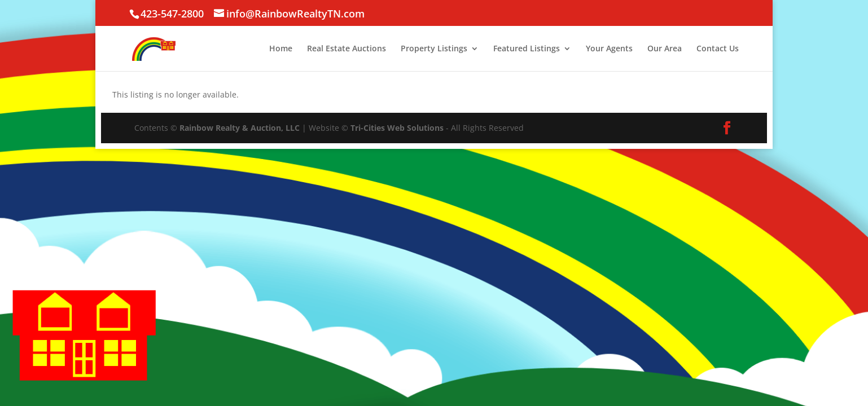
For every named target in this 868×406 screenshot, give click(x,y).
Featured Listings (527, 49)
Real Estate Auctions (347, 49)
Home (281, 49)
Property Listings (434, 49)
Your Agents (609, 49)
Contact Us (718, 49)
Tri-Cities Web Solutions (397, 128)
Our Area (665, 49)
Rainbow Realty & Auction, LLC (240, 128)
